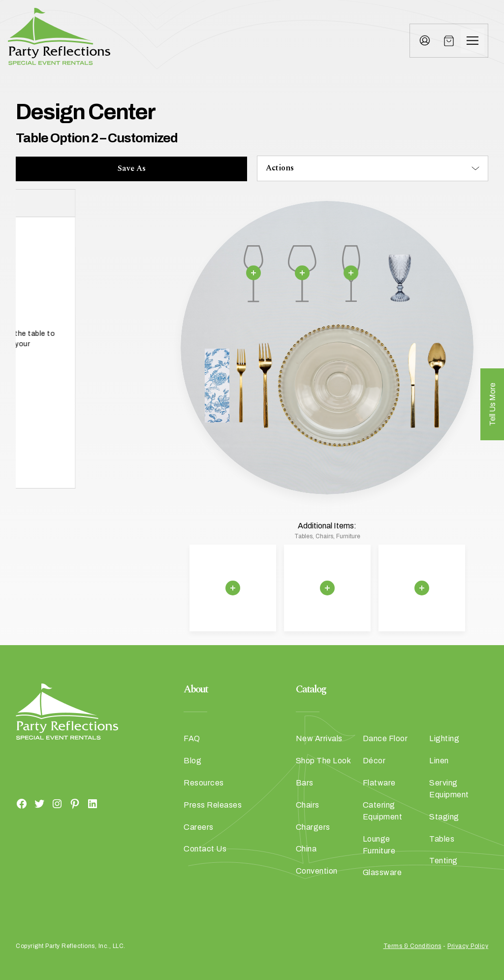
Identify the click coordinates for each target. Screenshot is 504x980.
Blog (192, 761)
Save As (132, 168)
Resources (204, 783)
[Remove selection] (253, 273)
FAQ (192, 738)
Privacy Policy (468, 946)
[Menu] (472, 41)
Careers (199, 827)
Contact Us (205, 849)
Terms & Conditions (412, 946)
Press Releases (213, 805)
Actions (280, 168)
